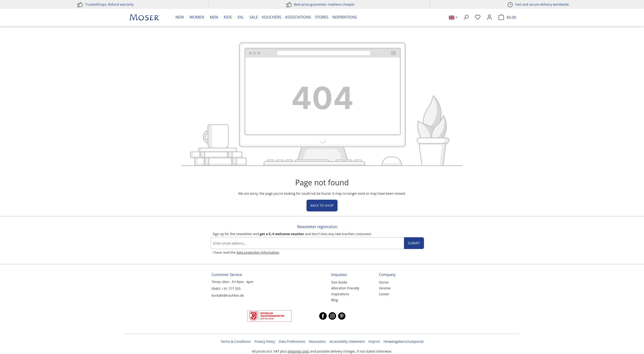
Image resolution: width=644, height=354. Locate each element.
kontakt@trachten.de (228, 295)
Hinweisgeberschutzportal (403, 341)
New (180, 17)
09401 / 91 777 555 (226, 289)
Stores (322, 17)
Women (197, 17)
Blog (335, 300)
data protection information (258, 252)
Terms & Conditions (236, 341)
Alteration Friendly (345, 288)
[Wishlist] (478, 17)
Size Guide (339, 282)
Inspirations (345, 17)
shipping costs (298, 351)
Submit (414, 243)
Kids (228, 17)
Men (214, 17)
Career (384, 294)
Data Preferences (292, 341)
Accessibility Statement (347, 341)
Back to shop (322, 205)
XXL (241, 17)
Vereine (385, 288)
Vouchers (271, 17)
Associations (298, 17)
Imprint (374, 341)
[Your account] (489, 17)
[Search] (466, 17)
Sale (254, 17)
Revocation (317, 341)
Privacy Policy (265, 341)
